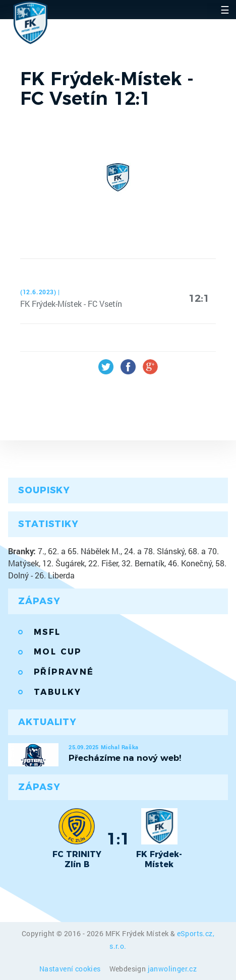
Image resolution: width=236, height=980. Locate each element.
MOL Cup (58, 652)
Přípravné (64, 672)
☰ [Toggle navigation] (225, 10)
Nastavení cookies (71, 969)
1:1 (118, 838)
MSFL (47, 632)
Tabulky (58, 692)
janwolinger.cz (172, 969)
